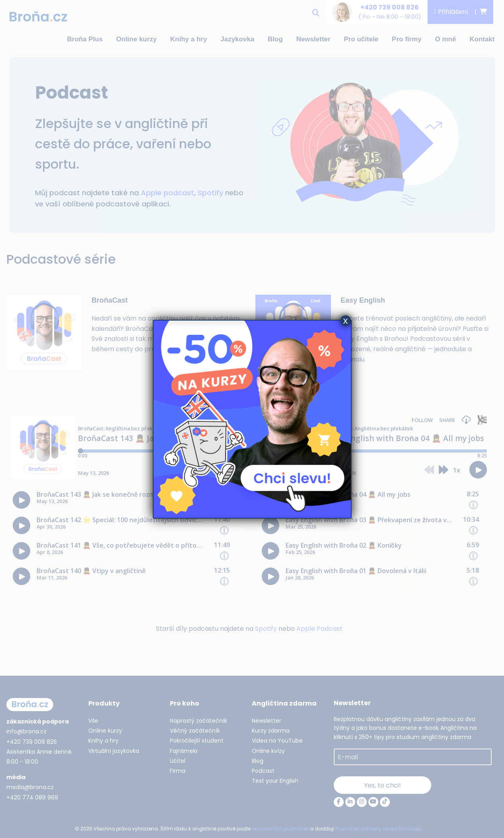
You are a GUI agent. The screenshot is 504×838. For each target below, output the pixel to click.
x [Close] (346, 321)
